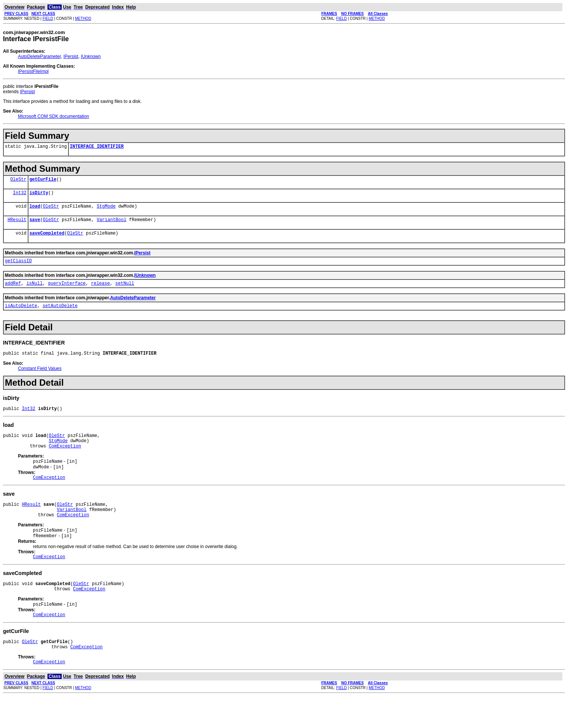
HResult (17, 225)
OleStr (18, 181)
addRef (13, 292)
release (100, 292)
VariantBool (112, 225)
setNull (125, 292)
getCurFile (43, 181)
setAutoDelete (60, 316)
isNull (35, 292)
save (35, 225)
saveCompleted (47, 240)
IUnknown (91, 56)
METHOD (83, 19)
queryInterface (67, 292)
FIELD (48, 19)
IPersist (71, 56)
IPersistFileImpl (33, 71)
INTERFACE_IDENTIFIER (97, 147)
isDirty (39, 196)
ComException (65, 461)
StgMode (106, 210)
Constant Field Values (40, 380)
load (35, 210)
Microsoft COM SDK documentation (53, 116)
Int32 (20, 196)
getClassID (18, 268)
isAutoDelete (21, 316)
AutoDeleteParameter (39, 56)
